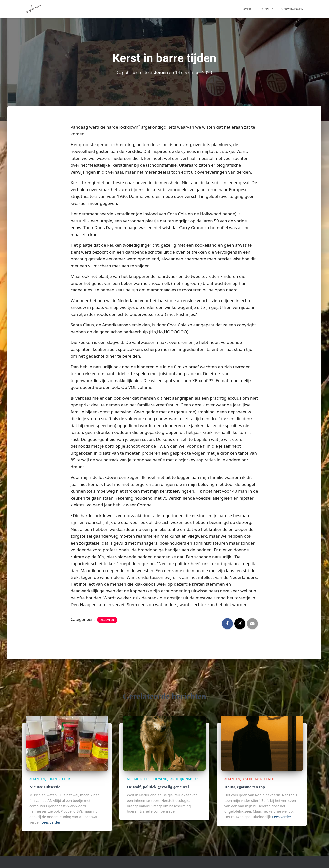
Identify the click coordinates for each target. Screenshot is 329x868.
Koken (52, 779)
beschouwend (156, 779)
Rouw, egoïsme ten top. (245, 787)
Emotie (272, 779)
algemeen (107, 620)
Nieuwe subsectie (45, 787)
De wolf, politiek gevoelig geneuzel (158, 787)
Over (247, 9)
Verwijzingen (292, 9)
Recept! (64, 779)
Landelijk (177, 779)
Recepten (266, 9)
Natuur (192, 779)
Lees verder (51, 822)
